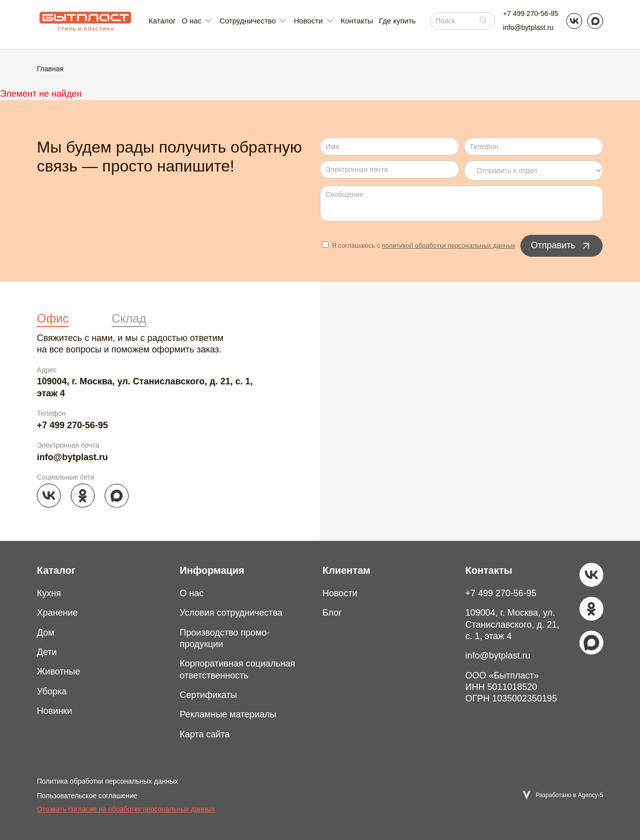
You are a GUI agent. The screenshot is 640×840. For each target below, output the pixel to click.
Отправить (561, 246)
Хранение (57, 613)
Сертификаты (209, 695)
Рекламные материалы (228, 714)
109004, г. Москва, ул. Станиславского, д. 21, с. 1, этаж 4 (145, 387)
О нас (192, 593)
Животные (59, 672)
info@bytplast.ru (528, 27)
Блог (332, 613)
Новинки (55, 711)
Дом (46, 633)
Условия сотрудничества (231, 613)
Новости (340, 593)
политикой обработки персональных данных (449, 246)
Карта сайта (205, 734)
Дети (47, 652)
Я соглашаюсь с (419, 246)
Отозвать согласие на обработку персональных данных (126, 809)
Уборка (52, 691)
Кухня (49, 593)
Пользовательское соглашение (87, 796)
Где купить (397, 21)
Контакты (357, 21)
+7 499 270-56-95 (531, 13)
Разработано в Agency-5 (569, 795)
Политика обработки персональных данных (107, 781)
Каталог (162, 21)
